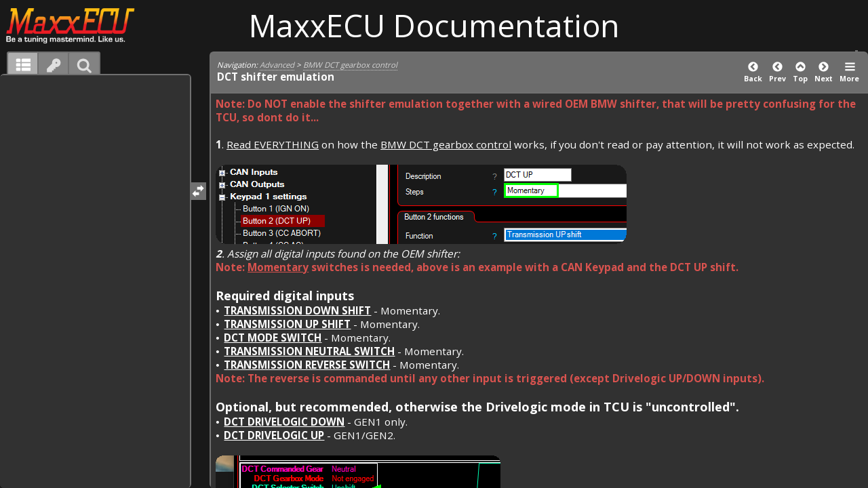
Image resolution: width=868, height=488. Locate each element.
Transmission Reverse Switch (307, 365)
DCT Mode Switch (273, 338)
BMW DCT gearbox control (350, 65)
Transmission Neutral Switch (309, 351)
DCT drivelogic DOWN (284, 422)
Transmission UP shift (287, 324)
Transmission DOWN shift (297, 310)
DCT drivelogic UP (274, 435)
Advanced (277, 65)
